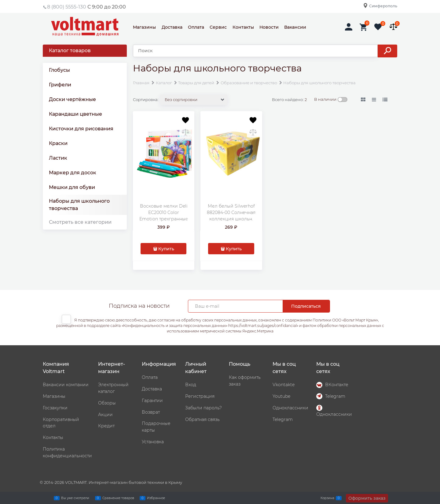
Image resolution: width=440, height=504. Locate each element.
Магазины (144, 27)
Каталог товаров (70, 51)
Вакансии (295, 27)
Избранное (156, 498)
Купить (166, 249)
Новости (269, 27)
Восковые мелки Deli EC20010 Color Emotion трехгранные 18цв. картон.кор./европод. (164, 219)
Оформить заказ (367, 498)
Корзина (327, 498)
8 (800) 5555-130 (67, 7)
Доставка (172, 27)
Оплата (196, 27)
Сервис (218, 27)
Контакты (243, 27)
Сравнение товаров (118, 498)
